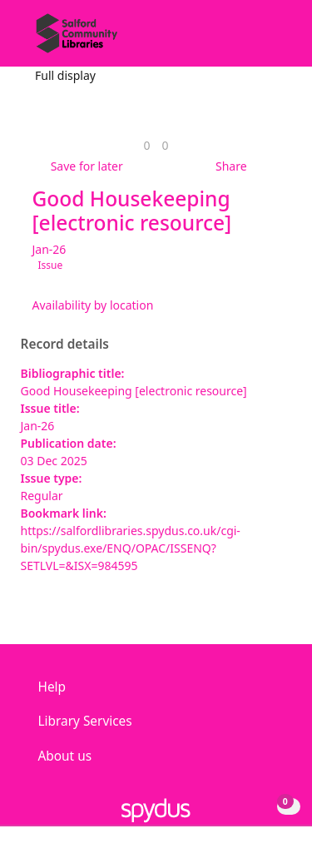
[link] (146, 145)
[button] (254, 40)
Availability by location (93, 305)
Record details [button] (65, 345)
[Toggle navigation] (274, 40)
